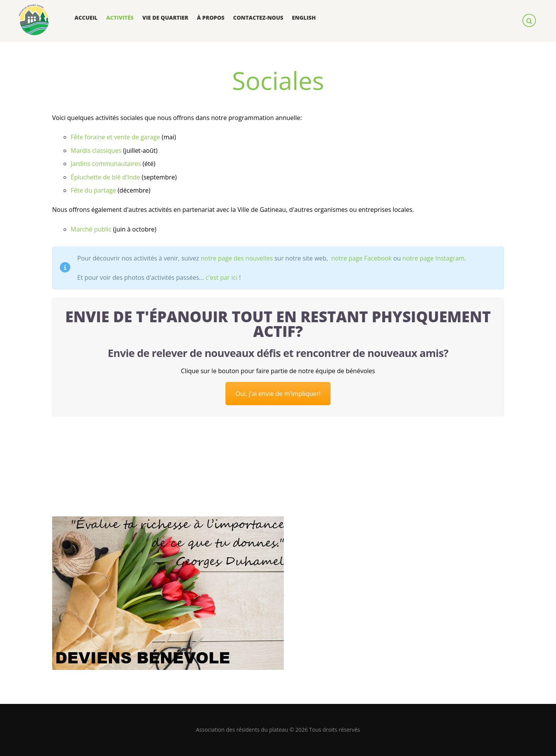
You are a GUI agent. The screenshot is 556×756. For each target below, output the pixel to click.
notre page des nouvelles (237, 258)
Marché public (91, 229)
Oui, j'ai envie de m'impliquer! (278, 394)
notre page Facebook (361, 258)
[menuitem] (304, 18)
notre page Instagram (433, 258)
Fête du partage (93, 190)
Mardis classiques (96, 151)
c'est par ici (221, 277)
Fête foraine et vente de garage (115, 137)
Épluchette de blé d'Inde (105, 177)
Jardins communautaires (106, 164)
